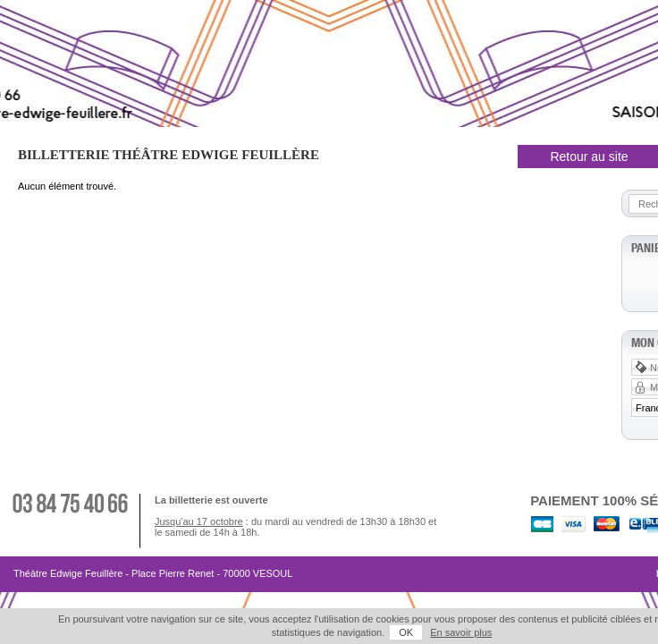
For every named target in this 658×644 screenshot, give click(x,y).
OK (352, 632)
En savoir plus (407, 632)
